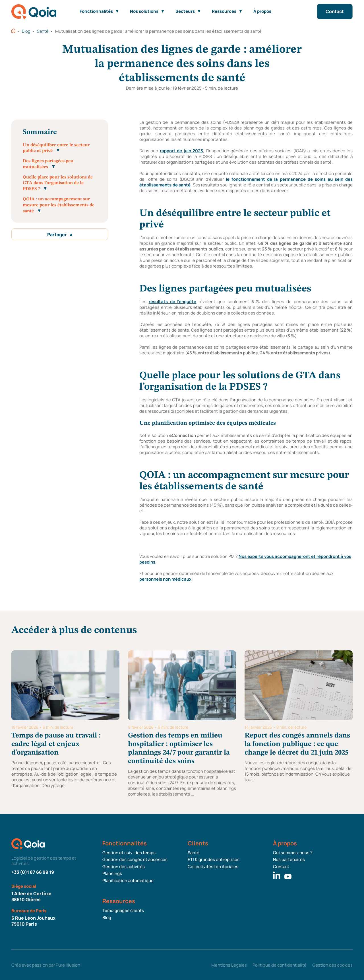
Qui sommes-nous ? (293, 853)
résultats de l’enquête (173, 302)
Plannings (112, 874)
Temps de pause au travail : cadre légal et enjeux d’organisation (56, 744)
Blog (26, 31)
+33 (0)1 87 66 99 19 (33, 872)
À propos (262, 11)
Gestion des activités (124, 867)
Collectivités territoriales (213, 867)
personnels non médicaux (165, 579)
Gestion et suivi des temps (129, 853)
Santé (43, 31)
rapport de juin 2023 (181, 151)
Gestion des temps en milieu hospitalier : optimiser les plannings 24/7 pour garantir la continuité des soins (179, 748)
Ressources (227, 11)
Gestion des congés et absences (135, 860)
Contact (335, 11)
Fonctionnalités (99, 11)
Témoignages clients (123, 911)
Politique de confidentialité (280, 965)
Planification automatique (128, 881)
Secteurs (188, 11)
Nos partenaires (289, 860)
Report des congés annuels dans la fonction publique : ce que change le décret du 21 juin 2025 (297, 744)
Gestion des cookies (332, 965)
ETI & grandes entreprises (214, 860)
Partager (60, 235)
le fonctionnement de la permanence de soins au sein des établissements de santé (246, 182)
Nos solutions (147, 11)
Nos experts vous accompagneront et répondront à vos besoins (245, 559)
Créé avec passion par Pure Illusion (46, 965)
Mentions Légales (229, 965)
